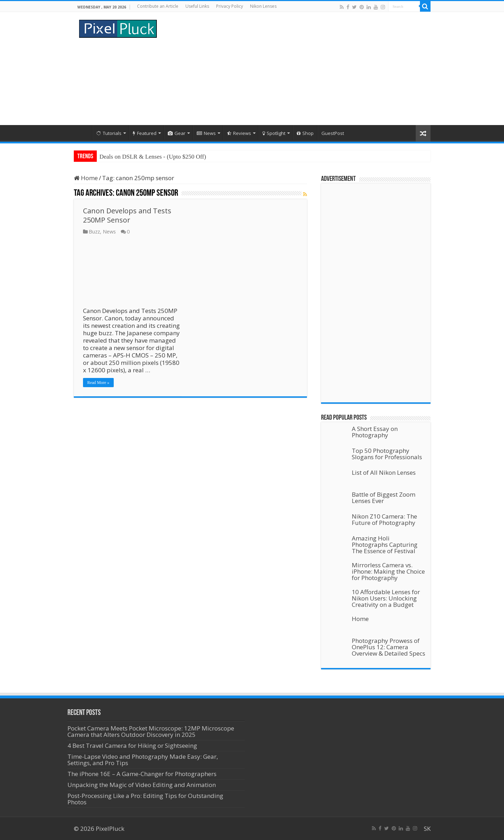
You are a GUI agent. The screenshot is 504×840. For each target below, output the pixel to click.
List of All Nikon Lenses (384, 472)
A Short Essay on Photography (375, 432)
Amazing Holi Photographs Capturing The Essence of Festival (385, 545)
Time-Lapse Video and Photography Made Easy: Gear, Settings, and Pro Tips (143, 760)
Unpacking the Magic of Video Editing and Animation (142, 785)
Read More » (98, 383)
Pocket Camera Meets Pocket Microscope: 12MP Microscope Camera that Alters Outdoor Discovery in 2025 (151, 731)
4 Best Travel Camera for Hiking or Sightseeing (132, 746)
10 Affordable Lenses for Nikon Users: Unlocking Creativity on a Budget (386, 598)
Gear (177, 133)
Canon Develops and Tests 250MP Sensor (127, 215)
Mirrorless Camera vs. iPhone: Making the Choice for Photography (388, 571)
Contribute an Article (158, 6)
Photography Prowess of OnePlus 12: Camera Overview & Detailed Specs (389, 647)
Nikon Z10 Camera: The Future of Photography (384, 519)
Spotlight (274, 133)
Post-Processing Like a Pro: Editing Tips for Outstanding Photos (145, 799)
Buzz (94, 232)
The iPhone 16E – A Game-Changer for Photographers (143, 774)
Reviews (239, 133)
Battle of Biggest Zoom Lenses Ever (384, 498)
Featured (145, 133)
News (206, 133)
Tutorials (109, 133)
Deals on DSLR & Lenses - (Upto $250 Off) (153, 157)
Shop (305, 133)
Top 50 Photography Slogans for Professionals (387, 454)
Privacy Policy (230, 6)
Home (83, 132)
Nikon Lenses (263, 6)
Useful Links (197, 6)
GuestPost (333, 133)
